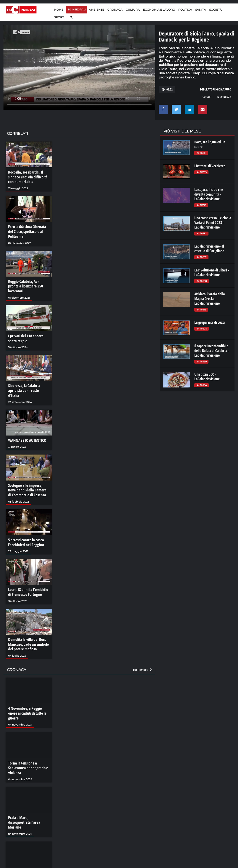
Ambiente (96, 10)
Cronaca (115, 10)
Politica (185, 10)
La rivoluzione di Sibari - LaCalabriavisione (212, 272)
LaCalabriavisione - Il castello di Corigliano (209, 248)
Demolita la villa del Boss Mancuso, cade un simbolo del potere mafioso (27, 629)
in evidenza (224, 97)
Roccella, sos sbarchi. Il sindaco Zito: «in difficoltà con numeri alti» (27, 177)
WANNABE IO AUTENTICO (26, 428)
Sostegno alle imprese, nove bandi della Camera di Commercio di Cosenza (28, 477)
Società (215, 10)
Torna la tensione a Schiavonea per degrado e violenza (26, 746)
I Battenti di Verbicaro (210, 166)
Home (59, 10)
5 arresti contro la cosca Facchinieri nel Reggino (25, 528)
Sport (59, 17)
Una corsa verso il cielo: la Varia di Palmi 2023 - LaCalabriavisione (213, 223)
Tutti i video (143, 654)
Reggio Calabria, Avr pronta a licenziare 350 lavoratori (28, 282)
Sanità (201, 10)
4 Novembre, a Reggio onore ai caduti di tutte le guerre (28, 695)
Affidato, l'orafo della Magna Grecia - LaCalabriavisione (210, 299)
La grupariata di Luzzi (210, 322)
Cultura (133, 10)
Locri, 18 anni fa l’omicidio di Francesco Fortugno (27, 578)
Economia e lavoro (159, 10)
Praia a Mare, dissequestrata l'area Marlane (28, 798)
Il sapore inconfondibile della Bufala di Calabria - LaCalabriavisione (212, 351)
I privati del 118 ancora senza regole (25, 331)
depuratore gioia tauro (216, 89)
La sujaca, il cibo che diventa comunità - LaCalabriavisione (209, 194)
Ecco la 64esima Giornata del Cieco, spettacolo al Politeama (28, 231)
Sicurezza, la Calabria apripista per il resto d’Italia (28, 381)
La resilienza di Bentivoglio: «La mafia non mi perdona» (28, 847)
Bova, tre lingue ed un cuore (210, 144)
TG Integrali (77, 10)
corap (206, 97)
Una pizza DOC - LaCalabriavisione (207, 377)
